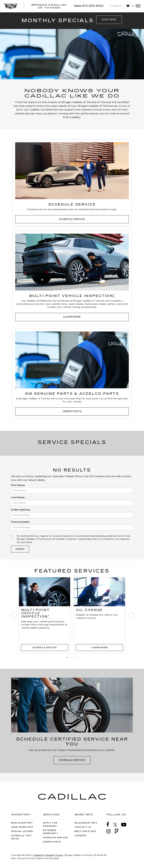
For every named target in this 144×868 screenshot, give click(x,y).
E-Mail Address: (21, 510)
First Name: (18, 485)
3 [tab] (77, 658)
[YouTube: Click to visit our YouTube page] (125, 825)
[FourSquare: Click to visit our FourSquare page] (118, 831)
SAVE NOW (109, 20)
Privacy (59, 855)
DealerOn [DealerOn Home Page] (39, 855)
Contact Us (83, 827)
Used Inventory (22, 827)
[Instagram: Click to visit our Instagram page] (110, 831)
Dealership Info (86, 823)
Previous (13, 616)
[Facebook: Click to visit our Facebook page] (110, 825)
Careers (81, 836)
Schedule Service (45, 648)
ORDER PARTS (72, 411)
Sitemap (50, 855)
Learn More (100, 648)
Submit (20, 549)
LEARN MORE (72, 317)
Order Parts (52, 842)
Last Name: (18, 497)
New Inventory (22, 823)
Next (131, 616)
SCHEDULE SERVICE (72, 219)
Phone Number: (21, 522)
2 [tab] (72, 658)
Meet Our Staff (86, 831)
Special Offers (22, 831)
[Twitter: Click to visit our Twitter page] (117, 825)
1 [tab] (67, 658)
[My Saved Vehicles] (132, 6)
